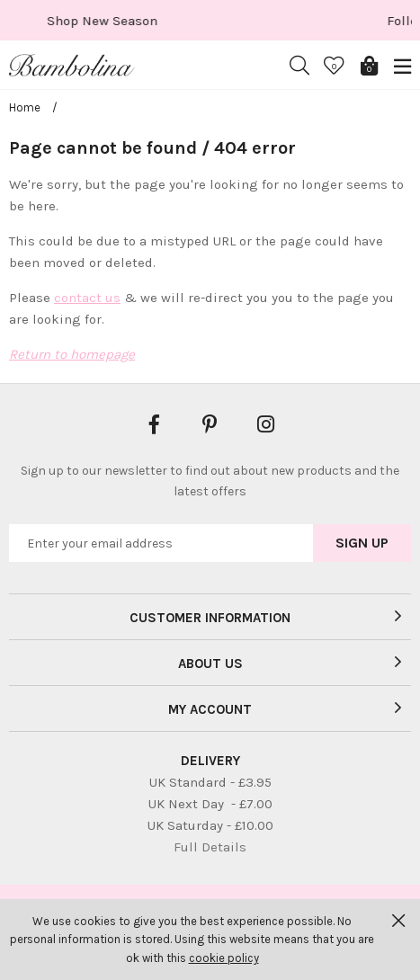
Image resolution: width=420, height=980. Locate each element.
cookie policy (224, 958)
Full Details (210, 847)
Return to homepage (72, 354)
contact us (87, 298)
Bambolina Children (72, 66)
